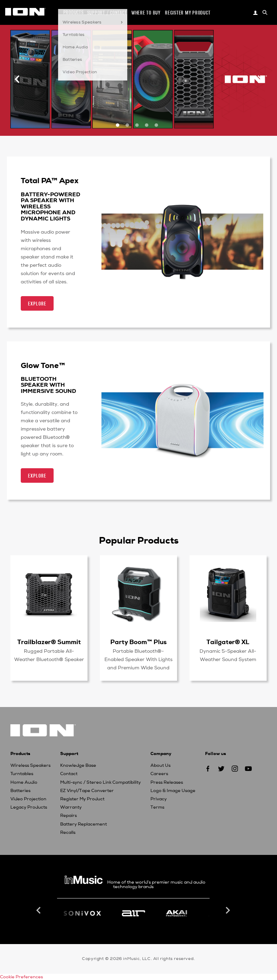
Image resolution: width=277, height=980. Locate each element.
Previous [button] (39, 911)
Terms (157, 807)
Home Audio (24, 782)
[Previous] (17, 79)
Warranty (71, 807)
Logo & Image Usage (173, 791)
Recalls (68, 832)
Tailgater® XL (228, 642)
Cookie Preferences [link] (21, 977)
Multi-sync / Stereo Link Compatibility (100, 782)
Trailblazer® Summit (49, 642)
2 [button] (128, 131)
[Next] (260, 79)
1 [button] (118, 131)
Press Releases (167, 782)
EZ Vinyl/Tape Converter (87, 791)
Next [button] (227, 911)
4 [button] (147, 131)
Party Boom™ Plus (138, 642)
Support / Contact (107, 13)
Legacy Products (29, 807)
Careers (159, 774)
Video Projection (28, 799)
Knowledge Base (78, 765)
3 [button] (138, 131)
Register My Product (82, 799)
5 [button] (157, 131)
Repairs (68, 816)
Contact (69, 774)
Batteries (20, 791)
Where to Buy (146, 13)
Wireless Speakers (30, 765)
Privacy (159, 799)
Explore (37, 304)
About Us (160, 765)
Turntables (22, 774)
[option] (138, 79)
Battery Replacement (84, 824)
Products (73, 12)
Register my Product (188, 13)
